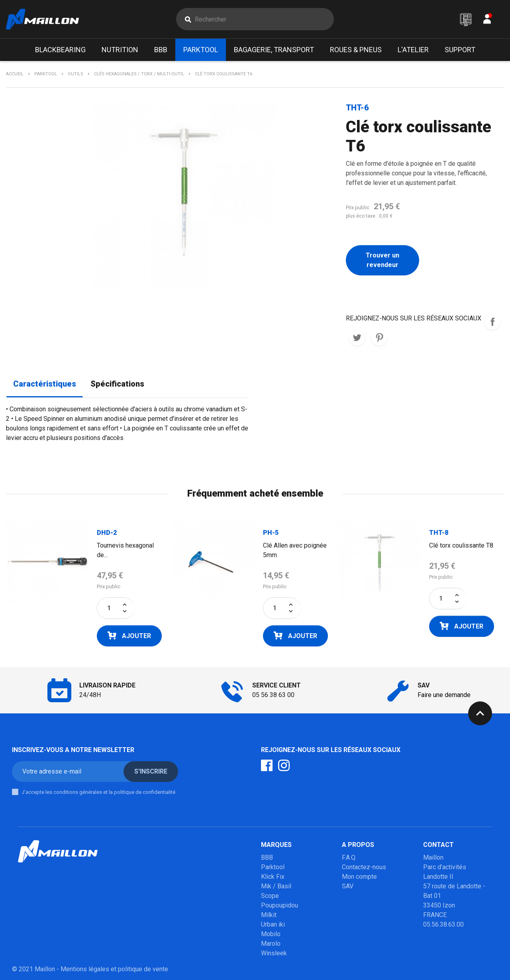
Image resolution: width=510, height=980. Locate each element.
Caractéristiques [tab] (45, 384)
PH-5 (271, 533)
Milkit (269, 915)
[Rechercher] (264, 19)
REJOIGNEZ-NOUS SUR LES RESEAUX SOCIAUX (492, 322)
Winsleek (274, 953)
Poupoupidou (280, 905)
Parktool (273, 867)
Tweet (357, 338)
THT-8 (439, 533)
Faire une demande (444, 695)
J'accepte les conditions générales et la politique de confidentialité (98, 792)
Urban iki (273, 924)
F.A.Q (349, 857)
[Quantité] (109, 608)
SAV (348, 886)
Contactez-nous (364, 867)
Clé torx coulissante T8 (461, 545)
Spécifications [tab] (117, 384)
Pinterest (379, 338)
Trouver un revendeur (382, 260)
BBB (267, 857)
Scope (270, 896)
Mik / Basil (276, 886)
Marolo (271, 944)
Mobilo (271, 934)
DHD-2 (107, 533)
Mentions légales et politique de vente (114, 969)
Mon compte (359, 877)
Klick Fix (273, 877)
